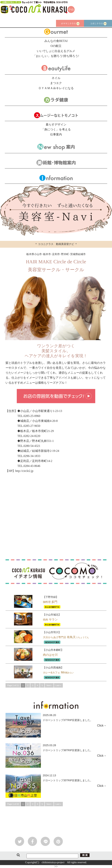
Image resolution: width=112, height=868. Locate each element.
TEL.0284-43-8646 (29, 466)
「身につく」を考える (56, 129)
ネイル (56, 78)
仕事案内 (56, 134)
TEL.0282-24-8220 (29, 436)
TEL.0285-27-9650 (29, 426)
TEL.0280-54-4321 (29, 446)
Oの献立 (56, 46)
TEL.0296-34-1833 (29, 456)
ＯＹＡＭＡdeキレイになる (56, 88)
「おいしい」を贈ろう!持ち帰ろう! (56, 56)
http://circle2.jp (24, 471)
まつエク (56, 83)
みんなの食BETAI (56, 41)
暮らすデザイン (56, 124)
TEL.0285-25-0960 (29, 416)
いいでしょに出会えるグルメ (56, 51)
